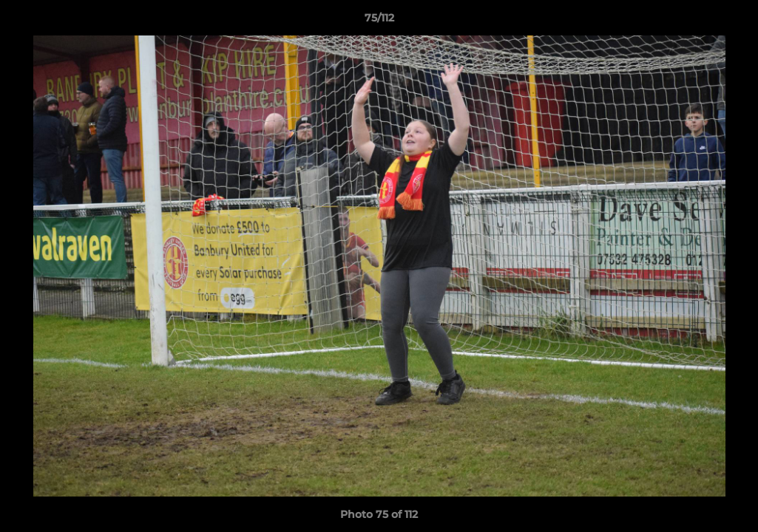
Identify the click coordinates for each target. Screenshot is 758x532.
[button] (731, 21)
